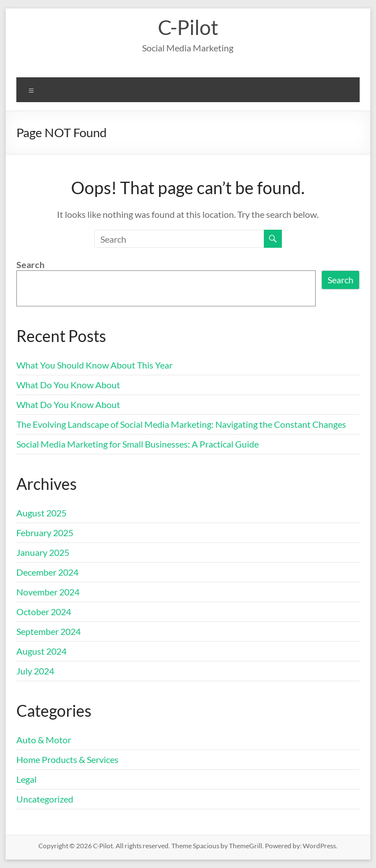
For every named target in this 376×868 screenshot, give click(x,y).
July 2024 (35, 671)
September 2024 (48, 631)
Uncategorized (45, 799)
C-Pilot (188, 27)
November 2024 (48, 592)
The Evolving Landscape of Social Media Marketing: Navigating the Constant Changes (181, 424)
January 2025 (43, 552)
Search (30, 264)
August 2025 (41, 513)
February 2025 (45, 532)
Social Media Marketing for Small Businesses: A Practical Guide (138, 444)
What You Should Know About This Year (94, 365)
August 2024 (41, 651)
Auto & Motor (44, 740)
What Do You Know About (68, 385)
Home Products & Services (67, 759)
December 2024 (47, 572)
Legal (26, 779)
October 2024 (44, 611)
